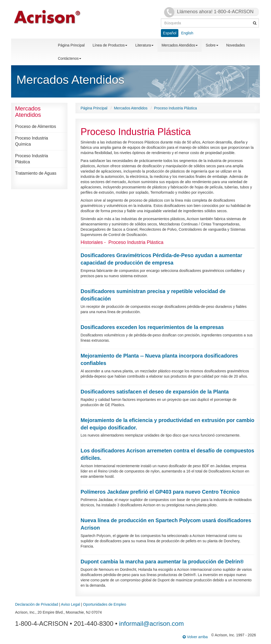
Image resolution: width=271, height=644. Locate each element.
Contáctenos (70, 58)
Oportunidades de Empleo (105, 604)
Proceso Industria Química (32, 141)
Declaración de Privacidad (37, 604)
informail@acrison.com (151, 624)
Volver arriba (195, 637)
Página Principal (71, 45)
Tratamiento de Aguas (36, 173)
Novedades (236, 45)
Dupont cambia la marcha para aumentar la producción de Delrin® (162, 562)
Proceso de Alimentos (36, 126)
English (187, 33)
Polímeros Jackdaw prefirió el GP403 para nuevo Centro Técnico (160, 492)
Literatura (144, 45)
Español (170, 33)
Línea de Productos (110, 45)
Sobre (212, 45)
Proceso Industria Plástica (32, 159)
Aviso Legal (70, 604)
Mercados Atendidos (180, 45)
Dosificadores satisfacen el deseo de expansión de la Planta (155, 392)
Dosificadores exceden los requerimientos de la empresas (152, 327)
